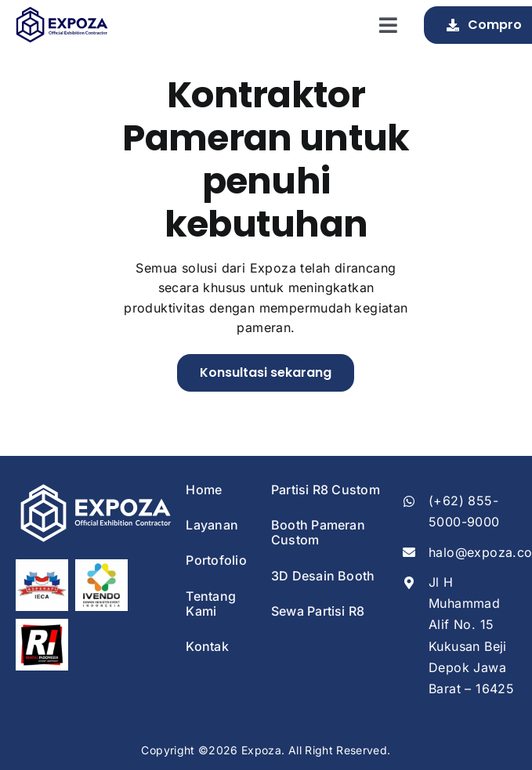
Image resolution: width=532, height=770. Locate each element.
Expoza (261, 750)
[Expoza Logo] (62, 13)
